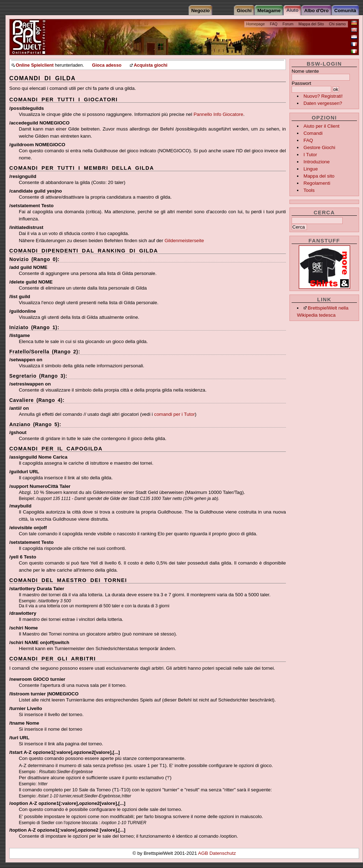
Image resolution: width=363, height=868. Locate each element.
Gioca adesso (107, 65)
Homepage (256, 24)
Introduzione (316, 162)
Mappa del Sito (311, 24)
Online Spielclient (35, 65)
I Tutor (310, 155)
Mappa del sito (319, 176)
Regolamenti (317, 183)
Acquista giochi (151, 65)
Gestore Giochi (319, 147)
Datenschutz (223, 853)
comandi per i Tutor (175, 414)
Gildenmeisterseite (184, 241)
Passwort (301, 83)
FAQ (274, 24)
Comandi (313, 133)
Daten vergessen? (323, 103)
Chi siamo (337, 24)
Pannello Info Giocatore (218, 114)
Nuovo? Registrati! (323, 96)
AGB (204, 853)
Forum (288, 24)
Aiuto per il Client (321, 126)
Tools (309, 190)
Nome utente (305, 71)
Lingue (311, 169)
